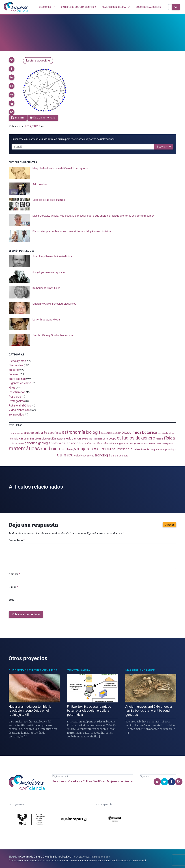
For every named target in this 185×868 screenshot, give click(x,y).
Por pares (15, 396)
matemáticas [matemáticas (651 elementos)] (24, 449)
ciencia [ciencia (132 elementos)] (14, 439)
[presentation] (92, 173)
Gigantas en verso (20, 383)
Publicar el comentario (26, 614)
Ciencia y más (17, 361)
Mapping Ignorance (140, 670)
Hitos (12, 388)
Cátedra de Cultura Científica (86, 781)
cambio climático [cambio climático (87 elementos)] (166, 433)
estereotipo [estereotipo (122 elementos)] (109, 439)
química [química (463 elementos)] (65, 455)
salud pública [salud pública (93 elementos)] (88, 456)
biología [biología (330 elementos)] (93, 432)
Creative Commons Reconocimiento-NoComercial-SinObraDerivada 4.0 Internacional (103, 861)
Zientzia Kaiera (78, 670)
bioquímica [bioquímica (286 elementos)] (131, 432)
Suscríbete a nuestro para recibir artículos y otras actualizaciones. (63, 139)
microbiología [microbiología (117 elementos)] (68, 449)
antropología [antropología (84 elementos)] (17, 433)
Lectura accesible (38, 61)
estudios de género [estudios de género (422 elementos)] (136, 438)
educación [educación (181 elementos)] (74, 438)
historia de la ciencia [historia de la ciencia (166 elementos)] (64, 443)
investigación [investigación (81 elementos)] (167, 444)
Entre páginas (17, 379)
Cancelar (169, 525)
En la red (14, 374)
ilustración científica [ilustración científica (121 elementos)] (91, 443)
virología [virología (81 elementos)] (115, 456)
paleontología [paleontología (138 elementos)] (141, 449)
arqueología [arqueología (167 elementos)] (32, 433)
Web (11, 600)
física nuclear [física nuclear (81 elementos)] (18, 444)
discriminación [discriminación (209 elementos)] (30, 438)
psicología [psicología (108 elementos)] (171, 450)
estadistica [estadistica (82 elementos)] (97, 439)
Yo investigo (16, 414)
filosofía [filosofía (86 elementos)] (160, 439)
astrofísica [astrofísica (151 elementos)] (55, 433)
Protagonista (17, 401)
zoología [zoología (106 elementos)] (123, 456)
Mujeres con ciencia (120, 781)
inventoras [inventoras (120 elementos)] (155, 443)
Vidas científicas (19, 410)
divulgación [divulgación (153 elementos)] (49, 439)
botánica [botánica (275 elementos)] (150, 432)
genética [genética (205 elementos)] (31, 443)
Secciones (59, 781)
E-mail (13, 587)
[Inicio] (16, 7)
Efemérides (16, 365)
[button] (12, 60)
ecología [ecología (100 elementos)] (61, 439)
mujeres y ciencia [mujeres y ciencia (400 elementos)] (94, 449)
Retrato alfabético (20, 406)
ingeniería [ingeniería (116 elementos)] (123, 443)
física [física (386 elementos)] (169, 438)
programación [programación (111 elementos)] (157, 449)
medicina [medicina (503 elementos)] (50, 449)
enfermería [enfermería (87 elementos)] (87, 439)
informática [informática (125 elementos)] (110, 443)
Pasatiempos (17, 392)
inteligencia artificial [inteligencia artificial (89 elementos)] (138, 443)
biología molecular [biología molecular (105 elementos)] (111, 433)
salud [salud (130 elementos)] (77, 456)
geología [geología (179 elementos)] (44, 443)
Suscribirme (164, 147)
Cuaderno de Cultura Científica (33, 670)
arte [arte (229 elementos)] (44, 432)
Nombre (14, 574)
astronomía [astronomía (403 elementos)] (74, 432)
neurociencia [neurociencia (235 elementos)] (122, 449)
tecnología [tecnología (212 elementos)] (103, 455)
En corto (14, 370)
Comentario (17, 540)
